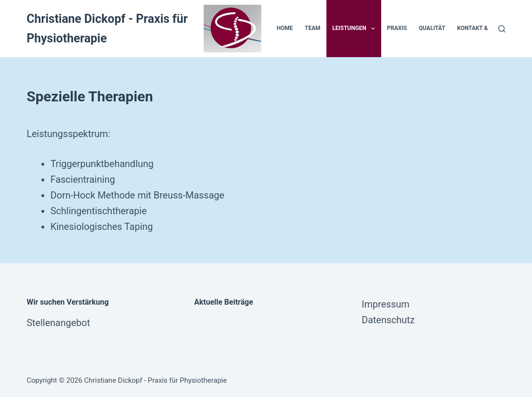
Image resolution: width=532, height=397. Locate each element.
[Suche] (502, 29)
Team (313, 28)
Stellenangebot (58, 323)
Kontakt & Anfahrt (486, 28)
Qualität (432, 28)
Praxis (397, 28)
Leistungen (355, 29)
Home (285, 28)
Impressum (386, 304)
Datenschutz (388, 320)
